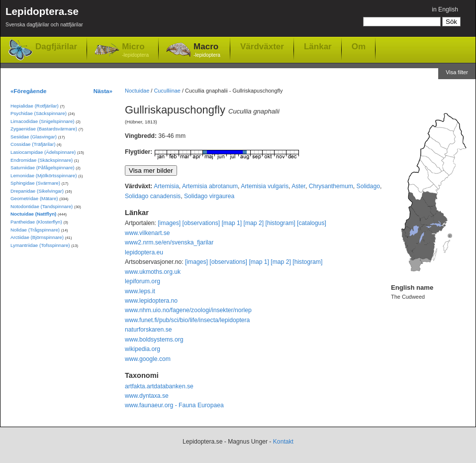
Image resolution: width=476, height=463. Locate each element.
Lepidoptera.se (44, 19)
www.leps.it (140, 291)
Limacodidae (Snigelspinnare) (43, 121)
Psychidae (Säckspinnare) (39, 113)
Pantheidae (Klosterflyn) (36, 222)
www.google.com (148, 359)
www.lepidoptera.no (151, 301)
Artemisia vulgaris (265, 186)
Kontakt (283, 442)
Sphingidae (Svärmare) (35, 183)
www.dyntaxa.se (147, 396)
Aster (298, 186)
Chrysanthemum (331, 186)
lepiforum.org (143, 281)
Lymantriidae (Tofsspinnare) (40, 245)
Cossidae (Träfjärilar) (33, 144)
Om (359, 46)
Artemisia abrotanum (210, 186)
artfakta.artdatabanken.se (159, 386)
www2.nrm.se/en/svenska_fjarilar (169, 242)
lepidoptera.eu (144, 252)
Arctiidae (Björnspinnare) (37, 237)
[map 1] (232, 223)
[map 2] (254, 223)
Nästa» (103, 91)
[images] (169, 223)
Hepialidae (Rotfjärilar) (35, 106)
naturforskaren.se (148, 330)
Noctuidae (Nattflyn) (33, 214)
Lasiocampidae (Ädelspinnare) (43, 152)
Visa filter (457, 72)
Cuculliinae (167, 91)
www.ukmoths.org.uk (153, 272)
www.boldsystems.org (154, 340)
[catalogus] (312, 223)
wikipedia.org (143, 349)
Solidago (368, 186)
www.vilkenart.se (147, 233)
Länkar (318, 46)
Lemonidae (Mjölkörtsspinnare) (44, 175)
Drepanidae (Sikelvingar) (37, 191)
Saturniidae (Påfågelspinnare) (43, 168)
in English (445, 9)
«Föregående (29, 91)
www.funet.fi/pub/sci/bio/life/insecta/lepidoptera (187, 320)
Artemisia (166, 186)
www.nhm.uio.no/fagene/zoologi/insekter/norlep (188, 310)
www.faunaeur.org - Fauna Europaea (174, 405)
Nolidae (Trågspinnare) (35, 230)
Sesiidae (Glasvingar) (34, 137)
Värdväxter (262, 46)
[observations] (201, 223)
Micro (135, 51)
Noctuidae (137, 91)
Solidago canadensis (153, 196)
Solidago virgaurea (209, 196)
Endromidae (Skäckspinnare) (42, 160)
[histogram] (281, 223)
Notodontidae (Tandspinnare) (42, 206)
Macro (207, 51)
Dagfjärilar (56, 47)
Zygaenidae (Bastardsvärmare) (44, 129)
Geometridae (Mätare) (34, 198)
